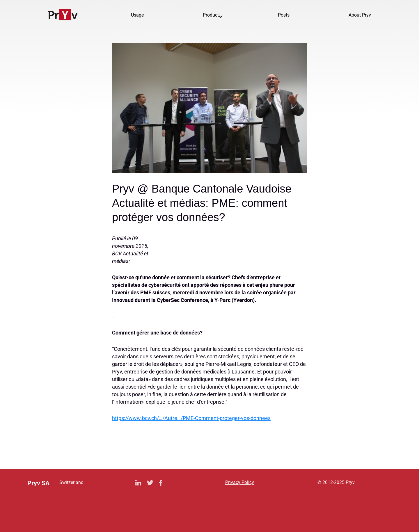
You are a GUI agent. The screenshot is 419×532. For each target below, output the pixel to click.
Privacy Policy (240, 482)
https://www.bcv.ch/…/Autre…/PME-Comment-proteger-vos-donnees (191, 418)
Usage (137, 15)
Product (211, 15)
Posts (284, 15)
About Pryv (360, 15)
